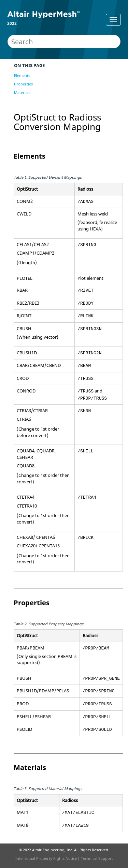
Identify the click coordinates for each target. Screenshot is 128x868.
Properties (23, 84)
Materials (22, 92)
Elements (22, 75)
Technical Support (97, 858)
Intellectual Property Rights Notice (46, 858)
